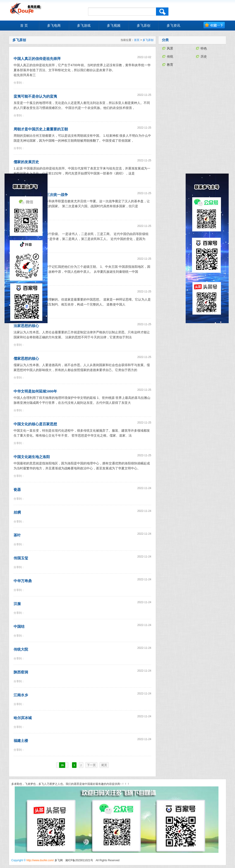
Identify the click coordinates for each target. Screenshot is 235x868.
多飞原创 (148, 40)
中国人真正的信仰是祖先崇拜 (37, 59)
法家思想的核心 (26, 326)
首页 (137, 40)
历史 (204, 56)
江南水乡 (21, 695)
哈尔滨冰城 (23, 718)
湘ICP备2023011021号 (79, 860)
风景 (170, 48)
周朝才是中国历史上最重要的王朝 (41, 129)
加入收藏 (214, 25)
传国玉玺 (21, 558)
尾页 (104, 765)
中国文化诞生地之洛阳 (32, 457)
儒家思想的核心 (26, 359)
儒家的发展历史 (26, 162)
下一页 (91, 765)
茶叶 (17, 535)
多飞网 (59, 860)
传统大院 (21, 649)
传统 (170, 56)
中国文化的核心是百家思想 (35, 424)
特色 (204, 48)
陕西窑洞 (21, 672)
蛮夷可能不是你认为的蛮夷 (35, 96)
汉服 (17, 604)
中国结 (19, 627)
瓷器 (17, 490)
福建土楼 (21, 741)
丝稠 (17, 512)
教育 (170, 65)
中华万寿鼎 (23, 581)
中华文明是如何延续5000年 (35, 391)
